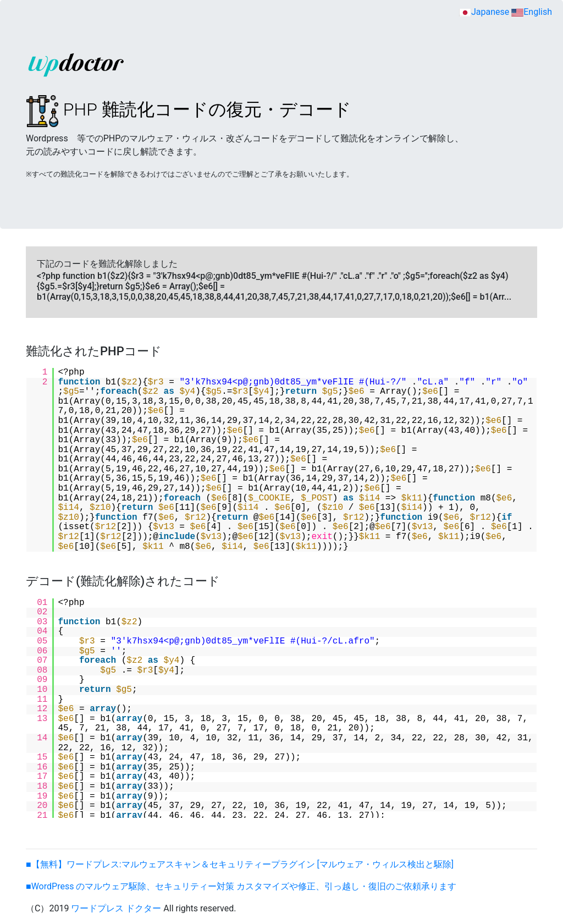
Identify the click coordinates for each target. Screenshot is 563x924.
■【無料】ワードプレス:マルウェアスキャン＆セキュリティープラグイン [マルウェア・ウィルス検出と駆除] (240, 864)
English (532, 12)
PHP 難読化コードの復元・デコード (189, 109)
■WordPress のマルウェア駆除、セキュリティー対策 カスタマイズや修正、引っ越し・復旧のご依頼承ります (241, 886)
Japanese (484, 12)
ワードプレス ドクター (116, 908)
